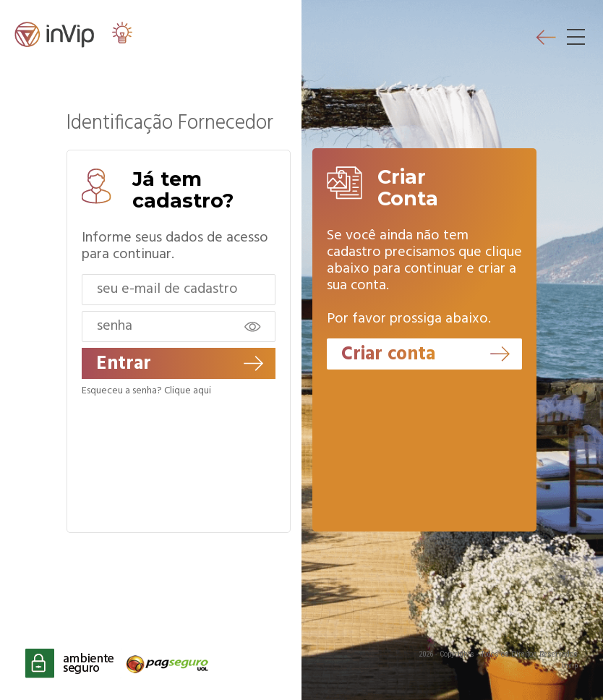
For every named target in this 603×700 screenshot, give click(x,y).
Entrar (180, 364)
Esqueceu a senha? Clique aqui (146, 391)
